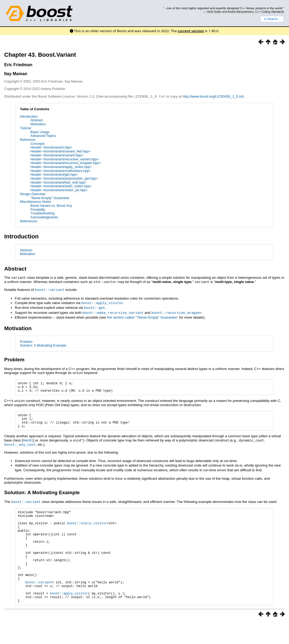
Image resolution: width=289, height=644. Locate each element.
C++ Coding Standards (270, 12)
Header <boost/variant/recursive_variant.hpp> (65, 159)
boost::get (95, 306)
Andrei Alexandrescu (241, 12)
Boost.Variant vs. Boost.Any (51, 205)
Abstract (37, 120)
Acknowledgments (44, 217)
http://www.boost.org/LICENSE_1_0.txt (213, 96)
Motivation (38, 124)
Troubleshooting (43, 213)
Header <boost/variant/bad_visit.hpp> (59, 182)
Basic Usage (40, 132)
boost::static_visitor (87, 529)
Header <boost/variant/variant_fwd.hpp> (61, 151)
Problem (26, 340)
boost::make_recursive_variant (113, 311)
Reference (28, 139)
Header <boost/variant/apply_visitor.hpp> (61, 167)
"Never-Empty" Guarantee (50, 198)
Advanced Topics (43, 135)
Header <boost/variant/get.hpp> (54, 174)
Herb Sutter (214, 12)
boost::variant (50, 289)
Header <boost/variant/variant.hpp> (57, 155)
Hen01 (28, 443)
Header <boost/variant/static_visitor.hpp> (61, 186)
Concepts (38, 143)
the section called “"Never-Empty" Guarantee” (143, 316)
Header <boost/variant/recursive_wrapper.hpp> (66, 163)
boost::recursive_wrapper (177, 311)
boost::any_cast (20, 447)
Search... (272, 19)
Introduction (29, 116)
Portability (38, 209)
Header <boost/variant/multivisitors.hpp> (61, 170)
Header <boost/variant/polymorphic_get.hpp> (64, 178)
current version (191, 31)
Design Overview (33, 194)
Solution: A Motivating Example (43, 343)
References (29, 221)
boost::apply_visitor (102, 302)
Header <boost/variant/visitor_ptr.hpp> (59, 190)
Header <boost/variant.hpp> (52, 147)
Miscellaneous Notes (36, 201)
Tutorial (26, 128)
